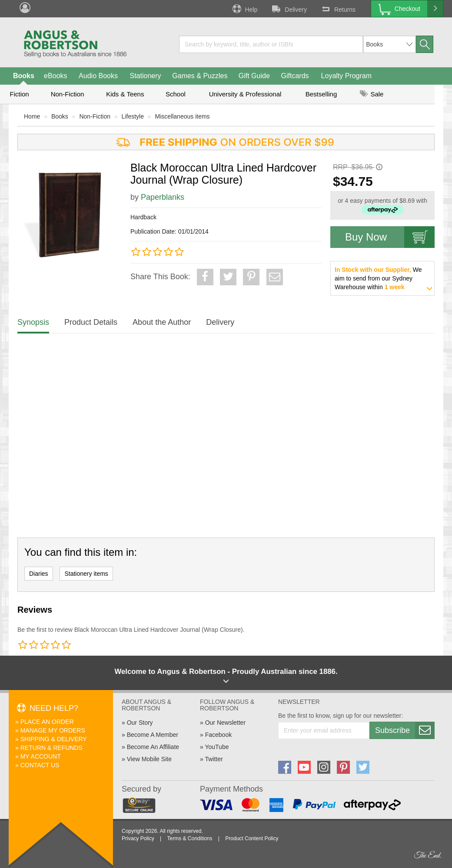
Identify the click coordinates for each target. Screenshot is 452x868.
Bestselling (321, 94)
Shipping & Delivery (54, 739)
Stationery (145, 76)
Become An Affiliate (153, 747)
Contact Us (40, 765)
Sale (372, 94)
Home (32, 116)
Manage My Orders (53, 730)
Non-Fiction (68, 94)
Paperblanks (163, 197)
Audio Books (98, 76)
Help (244, 9)
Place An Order (47, 722)
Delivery (289, 9)
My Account (41, 756)
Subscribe (405, 730)
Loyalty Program (347, 76)
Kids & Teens (125, 94)
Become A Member (153, 735)
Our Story (140, 723)
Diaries (39, 574)
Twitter (214, 759)
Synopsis (33, 322)
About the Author (162, 322)
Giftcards (295, 76)
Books (24, 76)
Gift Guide (254, 76)
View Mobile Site (149, 759)
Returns (338, 9)
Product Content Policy (252, 838)
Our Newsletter (225, 723)
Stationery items (86, 574)
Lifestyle (133, 116)
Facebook (218, 735)
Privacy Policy (138, 838)
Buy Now (390, 237)
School (176, 94)
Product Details (91, 322)
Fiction (19, 94)
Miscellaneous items (183, 116)
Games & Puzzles (200, 76)
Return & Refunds (52, 748)
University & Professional (245, 94)
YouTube (217, 747)
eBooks (55, 76)
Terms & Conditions (189, 838)
